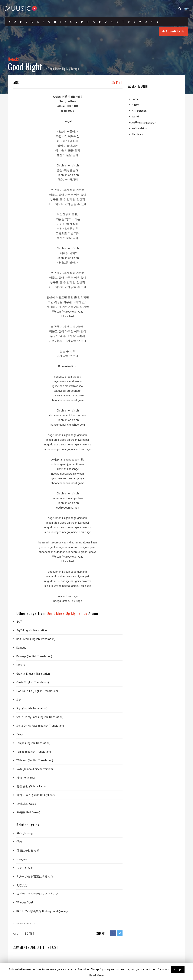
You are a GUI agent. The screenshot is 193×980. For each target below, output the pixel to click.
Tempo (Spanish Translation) (34, 752)
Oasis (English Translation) (33, 682)
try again (22, 859)
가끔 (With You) (26, 778)
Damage (21, 648)
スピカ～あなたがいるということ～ (39, 894)
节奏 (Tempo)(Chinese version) (35, 769)
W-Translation (140, 128)
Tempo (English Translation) (33, 743)
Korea (135, 99)
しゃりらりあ (25, 868)
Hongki (13, 59)
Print (117, 82)
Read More (96, 975)
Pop (33, 924)
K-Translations (140, 111)
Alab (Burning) (25, 833)
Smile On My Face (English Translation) (40, 717)
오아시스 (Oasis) (26, 804)
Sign (19, 700)
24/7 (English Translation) (32, 630)
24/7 (19, 622)
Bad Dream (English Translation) (36, 639)
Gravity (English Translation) (33, 674)
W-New (136, 122)
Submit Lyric (173, 31)
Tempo (20, 734)
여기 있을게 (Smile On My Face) (36, 795)
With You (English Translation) (35, 760)
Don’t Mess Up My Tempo (63, 69)
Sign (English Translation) (32, 708)
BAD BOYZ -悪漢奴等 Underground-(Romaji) (42, 911)
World (135, 116)
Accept (178, 969)
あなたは (22, 885)
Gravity (21, 665)
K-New (136, 105)
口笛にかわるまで (28, 850)
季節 (19, 842)
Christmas (137, 134)
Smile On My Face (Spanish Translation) (40, 726)
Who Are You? (25, 902)
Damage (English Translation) (34, 656)
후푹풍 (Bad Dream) (28, 812)
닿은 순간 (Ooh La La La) (31, 786)
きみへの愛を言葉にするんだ (35, 876)
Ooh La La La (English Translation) (37, 691)
